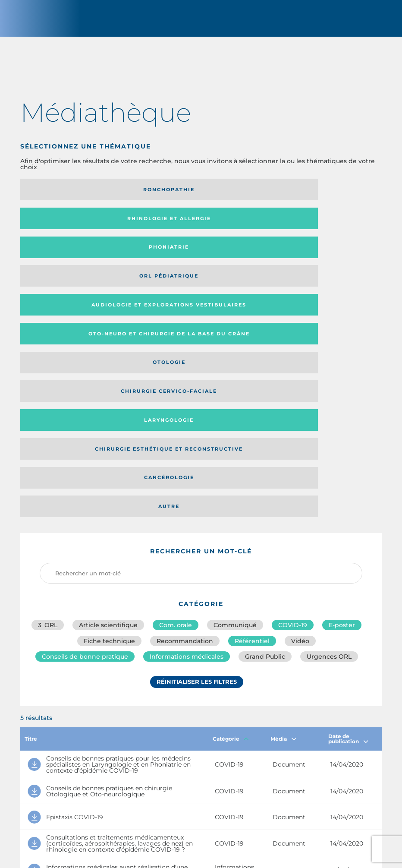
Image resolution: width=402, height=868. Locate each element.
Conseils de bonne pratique (85, 445)
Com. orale (176, 407)
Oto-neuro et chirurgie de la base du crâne (314, 227)
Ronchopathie (76, 196)
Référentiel (252, 426)
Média (283, 527)
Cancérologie (195, 288)
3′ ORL (48, 407)
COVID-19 (293, 407)
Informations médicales (187, 445)
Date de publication (348, 527)
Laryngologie (315, 259)
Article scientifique (108, 407)
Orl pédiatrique (76, 227)
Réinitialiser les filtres (197, 473)
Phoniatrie (315, 196)
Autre (315, 288)
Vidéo (300, 426)
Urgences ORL (329, 445)
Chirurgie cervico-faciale (196, 259)
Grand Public (265, 445)
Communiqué (235, 407)
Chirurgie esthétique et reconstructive (71, 288)
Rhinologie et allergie (195, 196)
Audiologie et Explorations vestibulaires (171, 227)
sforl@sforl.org (178, 805)
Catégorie (231, 527)
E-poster (342, 407)
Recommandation (185, 426)
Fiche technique (109, 426)
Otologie (76, 259)
